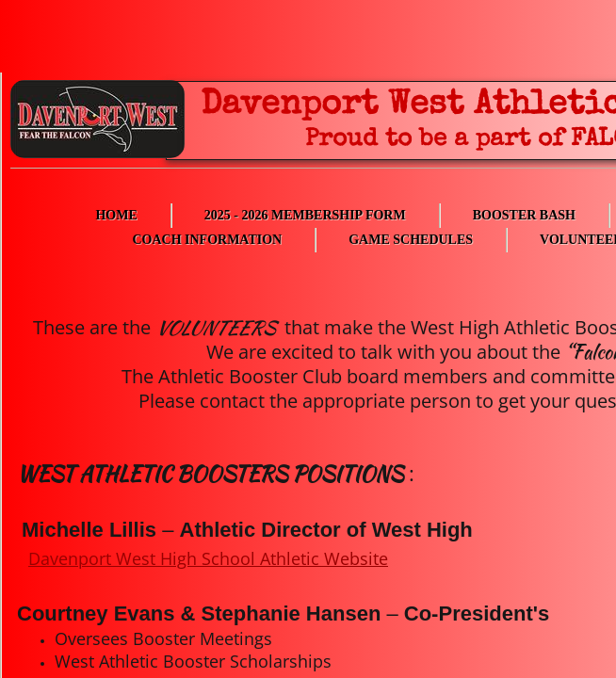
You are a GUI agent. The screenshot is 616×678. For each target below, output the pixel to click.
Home (116, 215)
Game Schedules (411, 240)
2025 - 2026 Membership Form (305, 215)
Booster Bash (524, 215)
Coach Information (207, 240)
